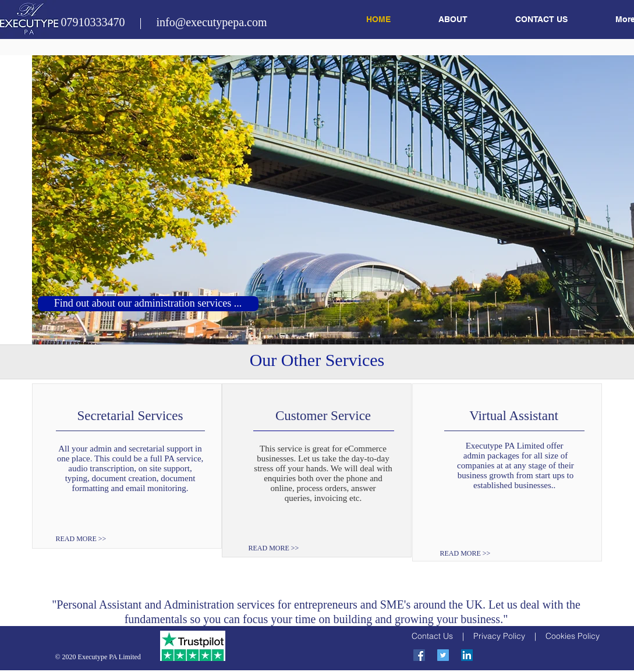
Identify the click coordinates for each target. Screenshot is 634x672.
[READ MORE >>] (89, 539)
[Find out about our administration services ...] (148, 304)
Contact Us (432, 636)
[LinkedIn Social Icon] (467, 655)
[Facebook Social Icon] (419, 655)
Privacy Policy (499, 636)
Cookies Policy (573, 636)
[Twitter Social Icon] (443, 655)
